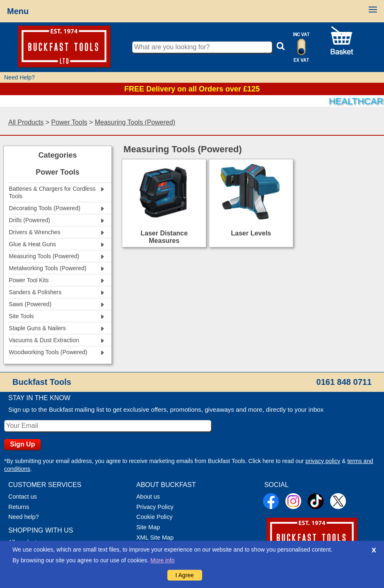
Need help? (24, 517)
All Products (26, 122)
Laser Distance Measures (164, 237)
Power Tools (69, 122)
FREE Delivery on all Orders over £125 (192, 89)
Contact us (23, 497)
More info (162, 560)
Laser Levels (251, 233)
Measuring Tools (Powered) (135, 122)
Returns (19, 507)
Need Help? (19, 77)
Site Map (148, 527)
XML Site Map (155, 538)
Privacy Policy (155, 507)
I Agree (185, 575)
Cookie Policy (154, 517)
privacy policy (323, 461)
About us (148, 497)
